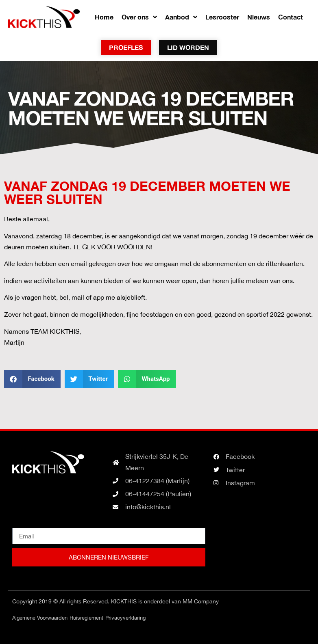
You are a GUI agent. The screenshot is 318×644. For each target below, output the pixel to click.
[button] (32, 379)
